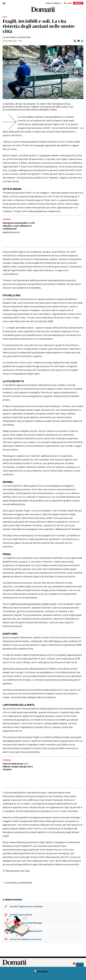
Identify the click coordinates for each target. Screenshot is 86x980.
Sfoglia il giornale (53, 3)
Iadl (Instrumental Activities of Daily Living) (34, 604)
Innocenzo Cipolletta (11, 232)
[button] (75, 41)
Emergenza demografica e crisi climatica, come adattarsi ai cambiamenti (19, 226)
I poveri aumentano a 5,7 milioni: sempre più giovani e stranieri (18, 767)
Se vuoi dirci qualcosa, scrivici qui (26, 939)
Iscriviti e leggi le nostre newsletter (26, 906)
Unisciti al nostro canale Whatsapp (26, 923)
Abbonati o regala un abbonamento (26, 931)
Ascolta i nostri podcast (21, 915)
